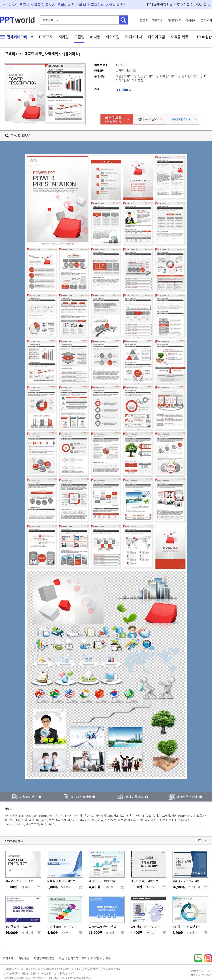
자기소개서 (134, 37)
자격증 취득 (180, 37)
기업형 (131, 820)
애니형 (95, 37)
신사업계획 (81, 816)
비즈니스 (119, 816)
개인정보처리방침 (44, 958)
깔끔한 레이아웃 (146, 820)
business (111, 820)
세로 (145, 816)
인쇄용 (173, 820)
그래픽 (166, 816)
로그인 (144, 21)
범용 (158, 816)
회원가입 (158, 21)
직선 (38, 820)
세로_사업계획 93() (100, 816)
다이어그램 (156, 37)
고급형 (79, 37)
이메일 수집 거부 (101, 958)
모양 (11, 820)
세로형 (122, 820)
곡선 (31, 820)
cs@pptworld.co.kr (80, 978)
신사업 (69, 816)
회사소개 (61, 820)
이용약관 (24, 958)
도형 (24, 820)
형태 (18, 820)
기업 (101, 820)
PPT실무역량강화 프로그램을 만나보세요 (177, 5)
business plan (28, 816)
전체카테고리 (16, 37)
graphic (184, 816)
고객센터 (206, 21)
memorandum (14, 824)
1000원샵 (204, 37)
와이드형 (113, 37)
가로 (138, 816)
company (45, 816)
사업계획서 (11, 816)
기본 (174, 816)
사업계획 (58, 816)
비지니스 (85, 820)
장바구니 (191, 21)
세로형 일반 (32, 824)
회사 (94, 820)
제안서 (130, 816)
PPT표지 (46, 37)
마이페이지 (174, 21)
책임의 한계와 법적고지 (73, 958)
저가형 (63, 37)
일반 (151, 816)
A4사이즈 (184, 820)
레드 (45, 820)
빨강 (51, 820)
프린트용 (162, 820)
